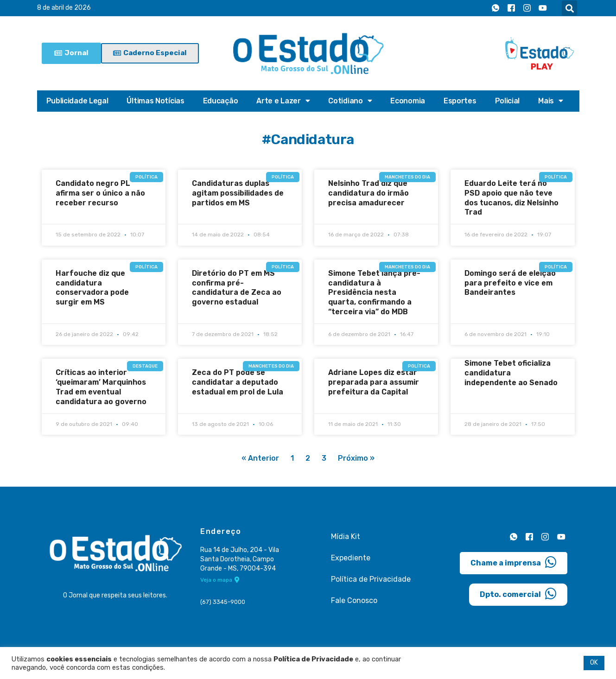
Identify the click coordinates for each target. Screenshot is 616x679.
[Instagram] (527, 8)
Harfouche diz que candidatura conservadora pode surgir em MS (92, 288)
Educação (221, 101)
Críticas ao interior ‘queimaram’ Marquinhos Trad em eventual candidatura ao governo (101, 387)
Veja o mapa (220, 580)
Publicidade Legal (77, 101)
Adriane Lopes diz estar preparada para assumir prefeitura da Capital (374, 382)
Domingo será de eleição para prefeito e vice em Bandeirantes (510, 283)
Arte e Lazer (283, 101)
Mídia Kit (346, 536)
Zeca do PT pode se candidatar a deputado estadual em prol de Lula (238, 382)
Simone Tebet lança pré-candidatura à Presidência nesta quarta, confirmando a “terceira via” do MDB (374, 292)
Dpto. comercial (518, 594)
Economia (408, 101)
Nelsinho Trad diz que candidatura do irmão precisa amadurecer (368, 193)
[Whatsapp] (495, 8)
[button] (569, 8)
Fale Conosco (354, 600)
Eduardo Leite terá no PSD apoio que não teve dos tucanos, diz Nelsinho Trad (511, 198)
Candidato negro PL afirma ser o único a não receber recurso (100, 193)
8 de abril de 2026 (64, 8)
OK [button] (594, 663)
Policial (508, 101)
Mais (551, 101)
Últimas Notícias (155, 101)
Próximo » (356, 459)
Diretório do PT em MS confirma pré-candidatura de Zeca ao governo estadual (237, 288)
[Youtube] (543, 8)
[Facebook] (511, 8)
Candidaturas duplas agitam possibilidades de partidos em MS (238, 193)
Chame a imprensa (514, 562)
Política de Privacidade (371, 579)
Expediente (351, 558)
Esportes (460, 101)
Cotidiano (350, 101)
